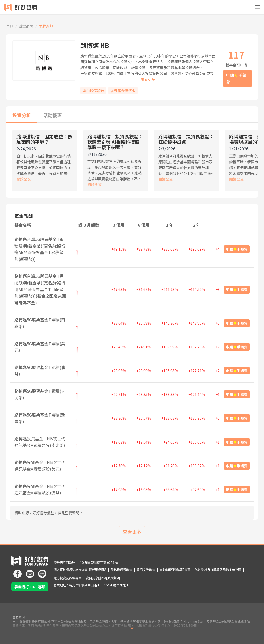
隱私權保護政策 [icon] (121, 570)
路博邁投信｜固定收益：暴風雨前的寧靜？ (44, 139)
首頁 (10, 26)
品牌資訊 (46, 26)
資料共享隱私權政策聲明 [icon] (103, 578)
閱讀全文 (24, 179)
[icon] (18, 572)
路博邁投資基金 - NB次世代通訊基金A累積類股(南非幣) (40, 442)
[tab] (22, 115)
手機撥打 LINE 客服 (30, 587)
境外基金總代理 (123, 91)
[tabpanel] (132, 162)
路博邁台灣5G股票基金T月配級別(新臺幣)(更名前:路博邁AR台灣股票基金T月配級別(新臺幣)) (40, 289)
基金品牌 (26, 26)
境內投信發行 (93, 91)
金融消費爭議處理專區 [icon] (175, 570)
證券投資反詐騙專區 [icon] (68, 578)
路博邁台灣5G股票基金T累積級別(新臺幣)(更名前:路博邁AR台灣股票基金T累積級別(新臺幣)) (40, 249)
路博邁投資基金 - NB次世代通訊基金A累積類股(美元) (40, 466)
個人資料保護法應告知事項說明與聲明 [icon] (80, 570)
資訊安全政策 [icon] (146, 570)
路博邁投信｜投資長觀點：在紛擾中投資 (186, 139)
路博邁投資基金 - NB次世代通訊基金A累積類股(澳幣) (40, 490)
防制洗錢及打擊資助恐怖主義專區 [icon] (218, 570)
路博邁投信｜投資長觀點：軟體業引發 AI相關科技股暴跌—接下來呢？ (115, 142)
